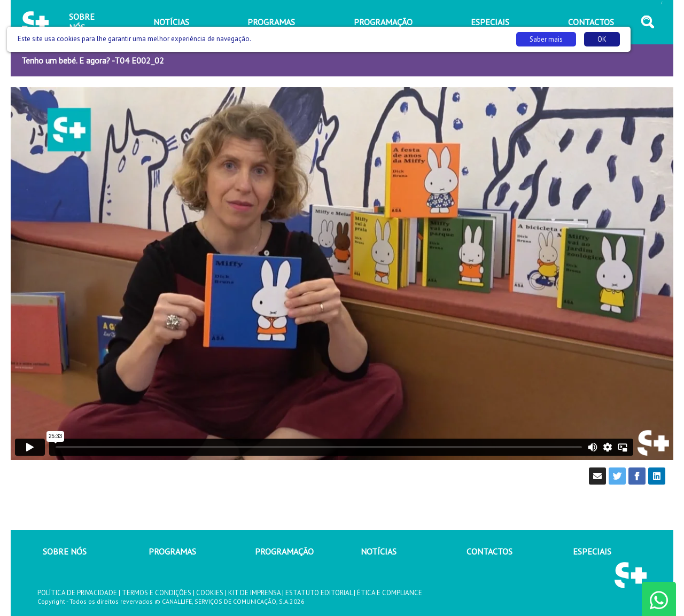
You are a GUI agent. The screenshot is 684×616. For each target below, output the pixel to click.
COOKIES (210, 593)
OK (602, 39)
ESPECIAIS (592, 551)
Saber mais (546, 39)
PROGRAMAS (172, 551)
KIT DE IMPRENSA (254, 593)
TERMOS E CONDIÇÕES (157, 593)
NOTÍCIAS (379, 551)
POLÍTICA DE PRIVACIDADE (77, 593)
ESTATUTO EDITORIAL (319, 593)
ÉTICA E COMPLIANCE (390, 593)
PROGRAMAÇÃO (284, 551)
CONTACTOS (489, 551)
